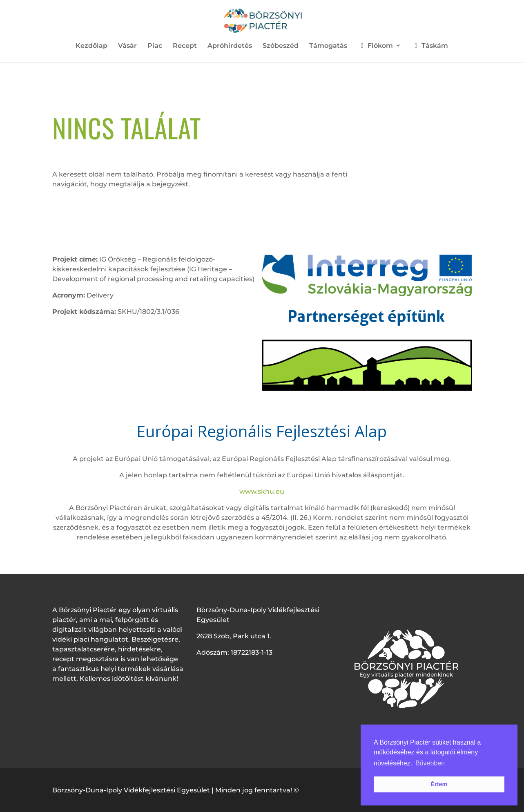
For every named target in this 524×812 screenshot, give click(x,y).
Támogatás (328, 46)
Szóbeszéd (281, 46)
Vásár (127, 46)
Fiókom (375, 46)
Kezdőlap (91, 46)
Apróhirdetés (230, 46)
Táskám (430, 46)
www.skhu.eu (262, 491)
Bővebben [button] (430, 763)
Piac (155, 46)
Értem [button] (439, 784)
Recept (185, 46)
